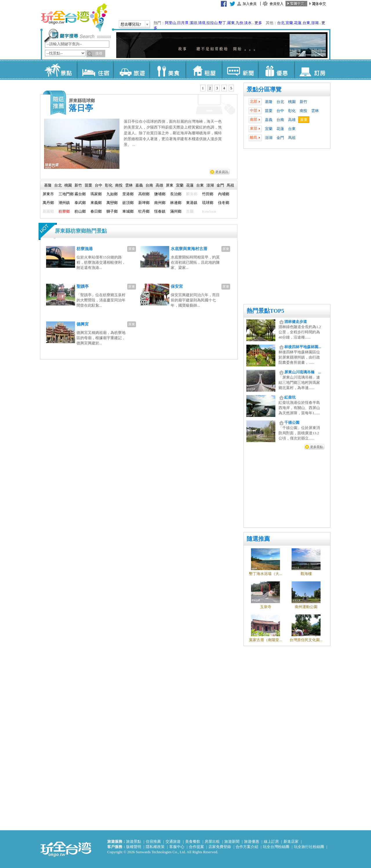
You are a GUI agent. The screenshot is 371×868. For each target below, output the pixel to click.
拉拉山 (212, 23)
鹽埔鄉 (160, 194)
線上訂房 (271, 841)
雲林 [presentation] (129, 185)
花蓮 (298, 23)
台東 (306, 23)
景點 (59, 70)
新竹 (303, 102)
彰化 (292, 111)
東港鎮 (192, 203)
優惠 (276, 70)
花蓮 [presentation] (190, 185)
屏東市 (48, 194)
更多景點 (317, 447)
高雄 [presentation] (159, 185)
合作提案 (197, 847)
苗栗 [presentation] (88, 185)
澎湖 (315, 23)
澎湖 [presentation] (210, 185)
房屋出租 (212, 841)
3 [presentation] (217, 88)
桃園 (292, 102)
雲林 (315, 111)
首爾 (190, 211)
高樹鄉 (144, 194)
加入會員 (250, 4)
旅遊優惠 (252, 841)
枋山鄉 (80, 211)
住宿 (95, 70)
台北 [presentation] (58, 185)
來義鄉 (96, 203)
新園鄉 (48, 211)
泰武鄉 (80, 203)
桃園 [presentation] (68, 185)
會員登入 (277, 4)
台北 (281, 23)
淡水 (248, 23)
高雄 (292, 120)
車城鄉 (128, 211)
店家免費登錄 (220, 847)
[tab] (203, 88)
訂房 (312, 70)
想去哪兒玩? (131, 24)
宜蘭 (289, 23)
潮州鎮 (64, 203)
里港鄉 (128, 194)
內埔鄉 (224, 194)
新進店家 (291, 841)
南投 (303, 111)
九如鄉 (112, 194)
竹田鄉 (208, 194)
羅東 (231, 23)
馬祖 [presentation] (230, 185)
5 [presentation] (231, 88)
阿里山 (171, 23)
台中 (280, 111)
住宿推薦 (153, 841)
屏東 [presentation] (170, 185)
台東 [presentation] (200, 185)
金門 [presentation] (220, 185)
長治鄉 (176, 194)
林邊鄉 (176, 203)
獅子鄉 (112, 211)
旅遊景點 (134, 841)
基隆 (269, 102)
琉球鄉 (208, 203)
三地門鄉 (66, 194)
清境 (202, 23)
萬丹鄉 (48, 203)
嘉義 (269, 120)
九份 (239, 23)
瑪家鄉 (96, 194)
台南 (280, 120)
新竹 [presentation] (78, 185)
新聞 (240, 70)
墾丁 (222, 23)
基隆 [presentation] (48, 185)
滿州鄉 (176, 211)
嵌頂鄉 (128, 203)
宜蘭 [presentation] (180, 185)
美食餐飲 (193, 841)
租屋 (204, 70)
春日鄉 (96, 211)
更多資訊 (222, 172)
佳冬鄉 (224, 203)
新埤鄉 (144, 203)
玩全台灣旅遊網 (74, 17)
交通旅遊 (173, 841)
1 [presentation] (203, 88)
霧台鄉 (80, 194)
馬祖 (292, 138)
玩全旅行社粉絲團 (309, 847)
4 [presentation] (224, 88)
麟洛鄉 (192, 194)
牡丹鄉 (144, 211)
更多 (258, 23)
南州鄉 (160, 203)
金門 (280, 138)
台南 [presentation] (149, 185)
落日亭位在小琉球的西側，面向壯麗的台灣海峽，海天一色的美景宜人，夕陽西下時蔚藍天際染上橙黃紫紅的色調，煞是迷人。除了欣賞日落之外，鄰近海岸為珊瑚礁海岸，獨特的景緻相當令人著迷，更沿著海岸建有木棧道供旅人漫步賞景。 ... (173, 133)
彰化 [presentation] (109, 185)
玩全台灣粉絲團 (276, 847)
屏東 (304, 120)
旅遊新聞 (232, 841)
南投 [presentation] (119, 185)
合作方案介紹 (247, 847)
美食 (167, 70)
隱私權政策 (155, 847)
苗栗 (269, 111)
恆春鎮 (160, 211)
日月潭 (183, 23)
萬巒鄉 (112, 203)
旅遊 (131, 70)
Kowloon (209, 211)
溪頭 (193, 23)
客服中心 (177, 847)
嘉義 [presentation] (139, 185)
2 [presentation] (210, 88)
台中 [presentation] (99, 185)
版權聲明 (134, 847)
